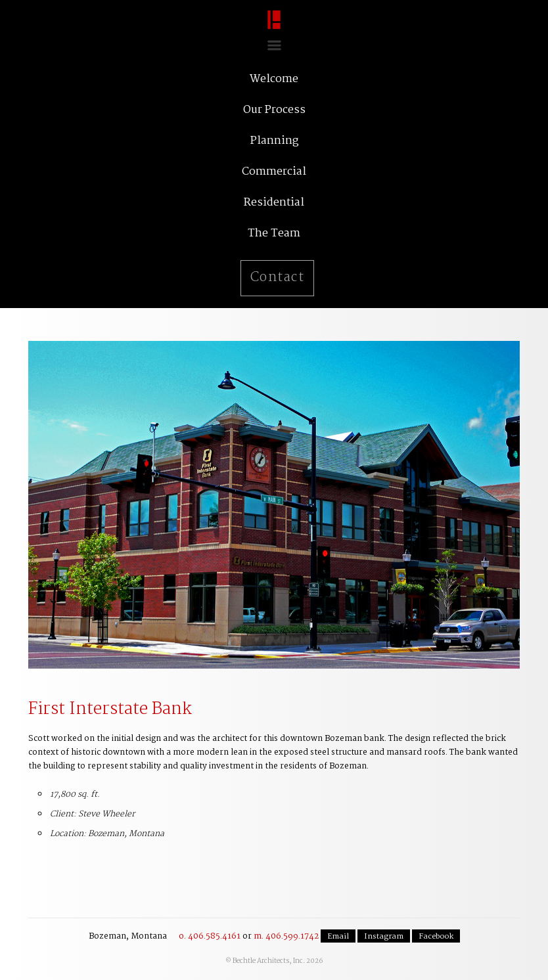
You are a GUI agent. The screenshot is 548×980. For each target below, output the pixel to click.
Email (338, 937)
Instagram (384, 937)
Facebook (436, 937)
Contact (278, 278)
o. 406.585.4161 (210, 936)
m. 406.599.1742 (286, 936)
